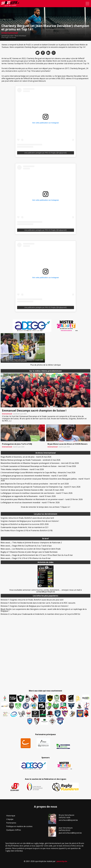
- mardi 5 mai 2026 (22, 469)
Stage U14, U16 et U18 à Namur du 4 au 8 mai (26, 558)
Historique (11, 816)
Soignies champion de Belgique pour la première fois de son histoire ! (30, 521)
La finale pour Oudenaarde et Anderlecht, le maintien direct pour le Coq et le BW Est (40, 614)
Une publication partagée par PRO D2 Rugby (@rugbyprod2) (45, 153)
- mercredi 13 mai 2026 (38, 466)
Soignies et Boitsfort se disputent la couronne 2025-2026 (25, 524)
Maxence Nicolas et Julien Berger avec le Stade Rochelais (29, 552)
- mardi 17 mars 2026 (37, 493)
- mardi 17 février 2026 (30, 502)
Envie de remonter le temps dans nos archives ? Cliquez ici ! (45, 507)
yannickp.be (62, 861)
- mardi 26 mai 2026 (26, 457)
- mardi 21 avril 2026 (34, 476)
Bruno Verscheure (20, 36)
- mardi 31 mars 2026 (41, 487)
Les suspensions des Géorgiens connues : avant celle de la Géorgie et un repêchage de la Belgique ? (44, 610)
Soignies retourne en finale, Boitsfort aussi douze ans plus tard (27, 518)
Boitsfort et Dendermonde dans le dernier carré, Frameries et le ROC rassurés (38, 603)
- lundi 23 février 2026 (42, 499)
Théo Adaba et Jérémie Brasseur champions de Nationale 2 (31, 543)
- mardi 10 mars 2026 (28, 496)
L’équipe (10, 819)
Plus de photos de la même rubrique (45, 365)
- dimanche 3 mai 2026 (38, 472)
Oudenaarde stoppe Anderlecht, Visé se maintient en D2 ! (25, 527)
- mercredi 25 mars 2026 (32, 490)
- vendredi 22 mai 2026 (31, 460)
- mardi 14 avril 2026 (45, 480)
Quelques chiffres (14, 830)
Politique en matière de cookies (19, 826)
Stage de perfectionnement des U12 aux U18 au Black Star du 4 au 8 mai (37, 555)
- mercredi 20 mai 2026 (40, 463)
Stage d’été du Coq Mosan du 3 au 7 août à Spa (26, 546)
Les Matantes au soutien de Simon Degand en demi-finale (31, 549)
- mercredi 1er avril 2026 (35, 484)
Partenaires (11, 823)
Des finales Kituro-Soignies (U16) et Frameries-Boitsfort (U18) (27, 530)
